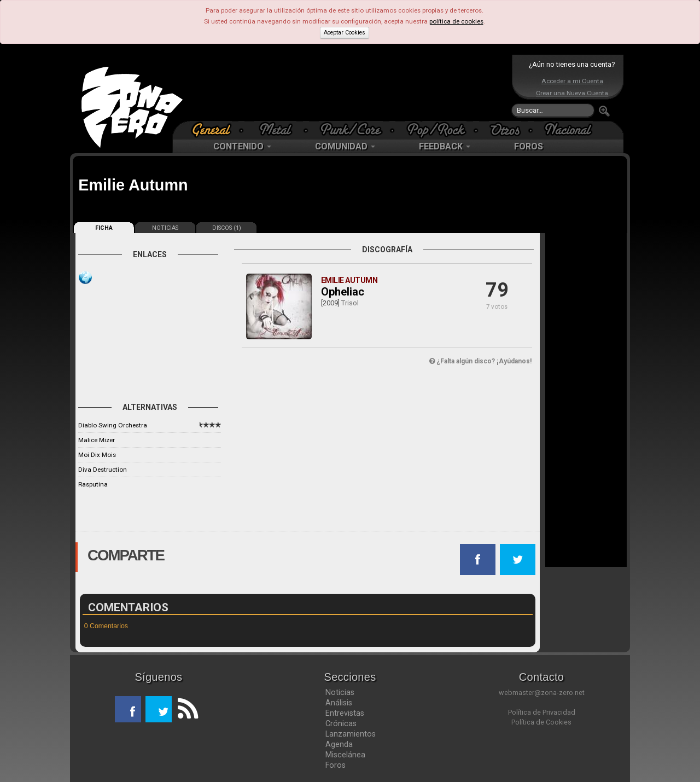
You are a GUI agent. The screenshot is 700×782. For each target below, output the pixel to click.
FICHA (104, 228)
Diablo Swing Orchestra (113, 425)
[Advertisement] (347, 88)
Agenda (339, 744)
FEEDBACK (445, 146)
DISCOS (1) (227, 228)
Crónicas (341, 723)
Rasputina (93, 484)
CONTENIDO (242, 146)
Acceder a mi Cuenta (572, 81)
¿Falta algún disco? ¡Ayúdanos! (480, 361)
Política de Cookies (541, 722)
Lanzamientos (351, 734)
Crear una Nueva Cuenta (572, 93)
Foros (336, 765)
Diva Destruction (103, 470)
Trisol (350, 303)
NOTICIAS (165, 228)
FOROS (529, 146)
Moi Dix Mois (97, 455)
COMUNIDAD (345, 146)
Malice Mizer (97, 440)
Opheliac (343, 292)
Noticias (340, 692)
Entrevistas (345, 713)
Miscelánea (345, 755)
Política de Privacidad (542, 712)
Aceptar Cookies (345, 33)
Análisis (339, 703)
